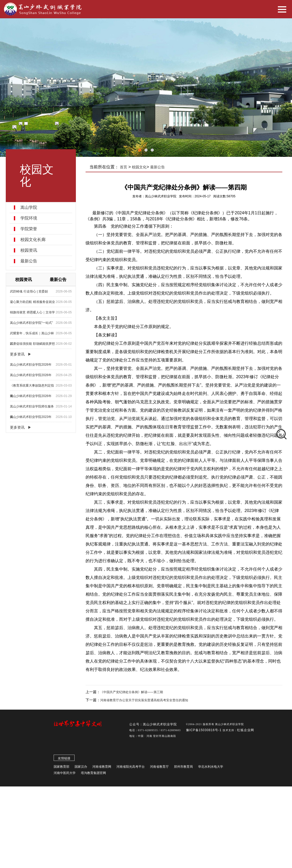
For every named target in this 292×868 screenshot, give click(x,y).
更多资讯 (18, 354)
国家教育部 (61, 770)
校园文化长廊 (33, 240)
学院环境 (29, 218)
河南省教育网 (102, 770)
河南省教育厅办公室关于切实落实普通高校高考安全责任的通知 (144, 700)
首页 (124, 167)
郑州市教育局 (183, 770)
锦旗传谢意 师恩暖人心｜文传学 (33, 312)
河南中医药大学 (65, 777)
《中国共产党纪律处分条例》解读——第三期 (132, 692)
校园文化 (140, 167)
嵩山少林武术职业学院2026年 (31, 365)
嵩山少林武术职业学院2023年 (31, 417)
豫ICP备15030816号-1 (204, 734)
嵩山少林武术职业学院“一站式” (32, 323)
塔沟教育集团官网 (93, 777)
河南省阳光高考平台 (131, 770)
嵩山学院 (29, 208)
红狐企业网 (246, 734)
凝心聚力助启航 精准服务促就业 (33, 302)
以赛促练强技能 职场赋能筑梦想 (33, 344)
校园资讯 (29, 250)
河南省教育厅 (159, 770)
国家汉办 (81, 770)
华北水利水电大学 (211, 770)
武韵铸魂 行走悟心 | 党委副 (29, 291)
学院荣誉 (29, 229)
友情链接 (64, 762)
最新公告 (29, 261)
